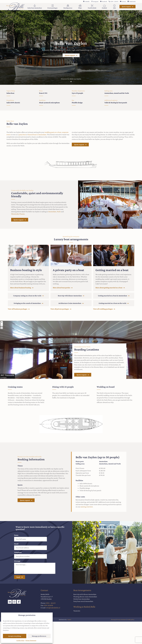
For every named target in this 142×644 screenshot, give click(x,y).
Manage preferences (39, 636)
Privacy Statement (31, 640)
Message (17, 561)
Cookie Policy (20, 640)
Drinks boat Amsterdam (82, 599)
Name (16, 535)
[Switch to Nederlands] (132, 1)
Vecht (59, 212)
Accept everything (15, 636)
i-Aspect (69, 619)
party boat (22, 135)
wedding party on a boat (53, 132)
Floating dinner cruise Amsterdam (85, 597)
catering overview (87, 507)
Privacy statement (121, 619)
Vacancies (77, 611)
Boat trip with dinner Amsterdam (85, 594)
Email (16, 544)
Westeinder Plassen (18, 214)
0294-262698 (48, 605)
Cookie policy (131, 619)
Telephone (18, 552)
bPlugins (4, 378)
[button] (80, 228)
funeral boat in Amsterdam (37, 135)
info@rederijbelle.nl (53, 608)
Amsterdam (52, 212)
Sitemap (113, 619)
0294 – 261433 (51, 603)
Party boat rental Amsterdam (83, 601)
